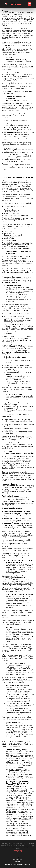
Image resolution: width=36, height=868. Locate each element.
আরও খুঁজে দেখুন (18, 851)
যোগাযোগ (18, 857)
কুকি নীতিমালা (18, 861)
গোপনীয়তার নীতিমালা (18, 859)
